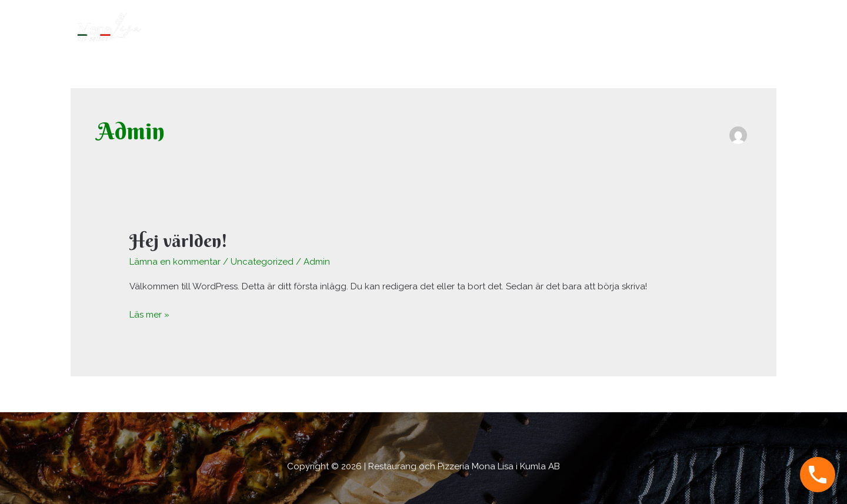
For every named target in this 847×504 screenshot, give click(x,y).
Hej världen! (179, 241)
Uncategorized (262, 262)
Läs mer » (149, 314)
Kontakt (751, 26)
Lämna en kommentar (175, 262)
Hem (659, 26)
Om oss (702, 26)
